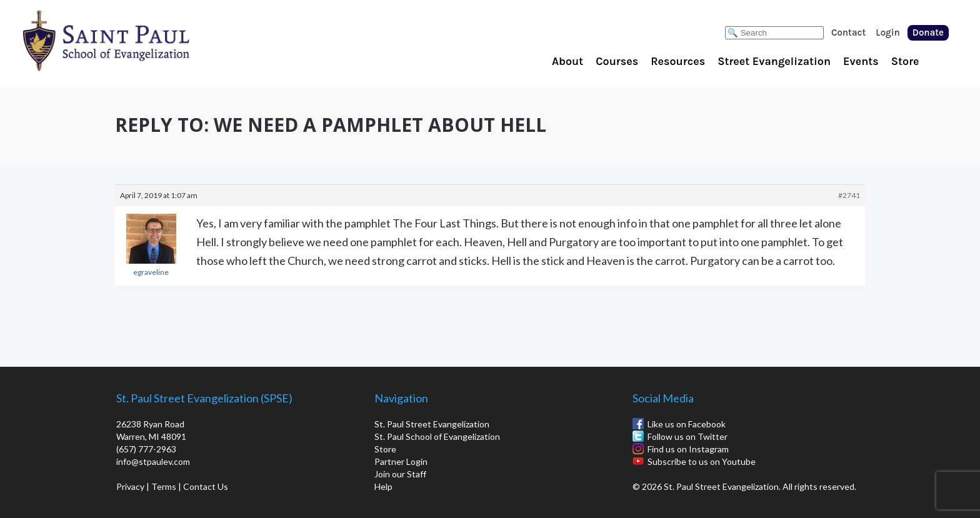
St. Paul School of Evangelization (131, 41)
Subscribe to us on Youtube (702, 461)
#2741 (849, 195)
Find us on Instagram (688, 449)
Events (861, 61)
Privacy (130, 486)
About (567, 61)
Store (905, 61)
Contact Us (206, 486)
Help (383, 486)
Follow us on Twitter (687, 436)
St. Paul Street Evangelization (432, 424)
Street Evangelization (774, 61)
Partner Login (401, 461)
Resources (678, 61)
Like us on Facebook (687, 424)
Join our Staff (400, 474)
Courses (617, 61)
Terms (164, 486)
